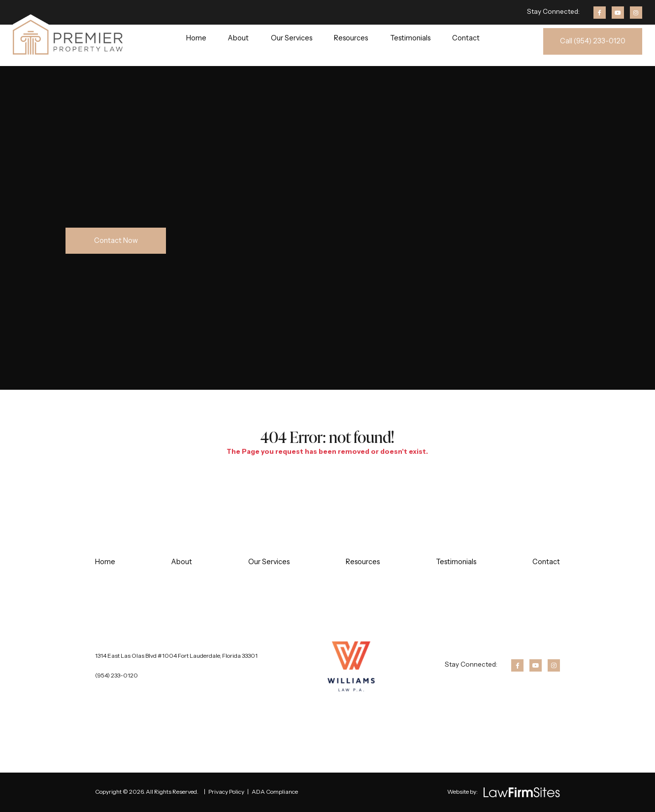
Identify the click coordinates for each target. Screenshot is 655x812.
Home (196, 38)
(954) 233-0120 (116, 675)
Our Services (292, 38)
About (238, 38)
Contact (466, 38)
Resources (351, 38)
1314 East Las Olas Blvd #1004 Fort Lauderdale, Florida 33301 (176, 656)
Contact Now (116, 240)
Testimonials (410, 38)
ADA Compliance (275, 792)
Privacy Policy (226, 792)
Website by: (462, 792)
